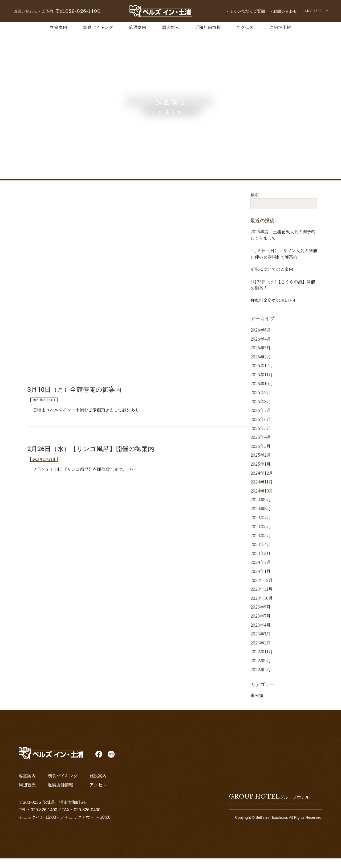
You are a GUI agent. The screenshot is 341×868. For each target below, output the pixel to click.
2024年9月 (261, 509)
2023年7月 (261, 626)
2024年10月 (262, 500)
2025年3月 (261, 456)
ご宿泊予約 (280, 27)
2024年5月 (261, 545)
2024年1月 (261, 581)
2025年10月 (262, 393)
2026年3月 (261, 357)
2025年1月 (261, 474)
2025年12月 (262, 375)
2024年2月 (261, 572)
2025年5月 (261, 438)
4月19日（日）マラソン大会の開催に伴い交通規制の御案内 (284, 256)
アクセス (245, 27)
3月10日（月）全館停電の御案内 (75, 394)
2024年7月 (261, 527)
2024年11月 (262, 492)
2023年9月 (261, 617)
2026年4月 (261, 348)
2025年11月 (262, 384)
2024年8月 (261, 518)
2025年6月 (261, 429)
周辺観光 (170, 27)
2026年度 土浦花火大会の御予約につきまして (283, 235)
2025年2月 (261, 465)
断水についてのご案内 (272, 273)
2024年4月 (261, 554)
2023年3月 (260, 644)
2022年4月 (261, 679)
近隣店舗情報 (208, 27)
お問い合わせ (285, 11)
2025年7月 (261, 420)
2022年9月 (261, 670)
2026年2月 (261, 366)
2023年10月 (262, 608)
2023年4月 (261, 635)
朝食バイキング (98, 27)
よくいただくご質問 (247, 11)
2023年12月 (262, 590)
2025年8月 (261, 411)
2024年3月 (261, 563)
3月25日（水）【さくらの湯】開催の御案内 (283, 291)
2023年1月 (260, 652)
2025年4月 (261, 447)
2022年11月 (262, 661)
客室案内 (59, 27)
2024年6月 (261, 536)
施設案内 (137, 27)
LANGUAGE (312, 11)
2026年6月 (261, 340)
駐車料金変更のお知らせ (274, 308)
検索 (255, 195)
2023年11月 (261, 599)
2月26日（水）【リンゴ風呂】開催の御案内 (91, 454)
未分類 (257, 705)
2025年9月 (261, 402)
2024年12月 (262, 483)
